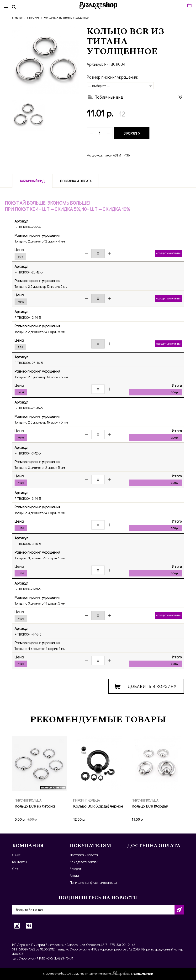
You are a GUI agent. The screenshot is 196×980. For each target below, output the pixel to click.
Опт (15, 869)
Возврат (76, 869)
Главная (18, 17)
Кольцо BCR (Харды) (150, 806)
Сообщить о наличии (168, 253)
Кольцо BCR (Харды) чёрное (98, 806)
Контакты (19, 862)
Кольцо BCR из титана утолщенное (66, 17)
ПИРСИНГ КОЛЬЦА (28, 800)
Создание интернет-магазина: (112, 973)
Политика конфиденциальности (93, 882)
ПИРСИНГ (33, 17)
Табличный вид (32, 181)
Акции (74, 876)
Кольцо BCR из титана (35, 806)
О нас (16, 855)
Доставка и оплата (76, 181)
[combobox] (120, 86)
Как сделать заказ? (84, 862)
